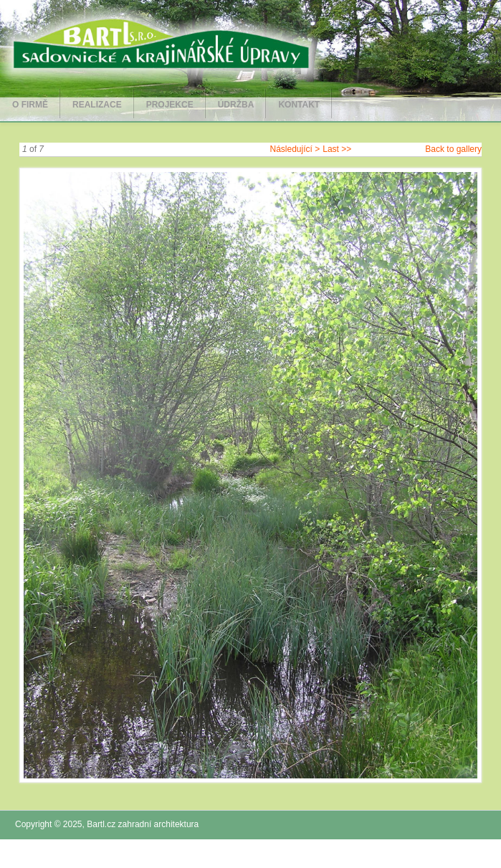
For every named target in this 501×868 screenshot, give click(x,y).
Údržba (236, 105)
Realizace (97, 105)
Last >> (337, 149)
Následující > (295, 149)
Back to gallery (453, 149)
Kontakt (299, 105)
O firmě (30, 105)
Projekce (170, 105)
